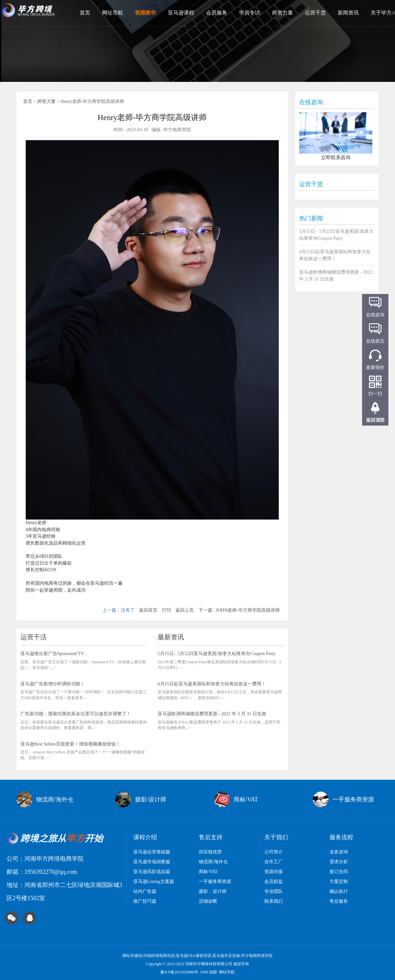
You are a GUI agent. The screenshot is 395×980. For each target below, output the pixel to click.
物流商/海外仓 (213, 862)
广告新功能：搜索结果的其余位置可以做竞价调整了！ (76, 714)
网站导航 (227, 972)
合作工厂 (274, 862)
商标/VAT (208, 872)
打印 (167, 610)
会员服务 (217, 13)
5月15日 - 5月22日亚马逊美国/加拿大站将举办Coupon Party (217, 654)
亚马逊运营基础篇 (152, 852)
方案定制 (339, 882)
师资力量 (282, 13)
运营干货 (315, 13)
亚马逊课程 (181, 13)
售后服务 (339, 901)
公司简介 (274, 852)
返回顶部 (375, 420)
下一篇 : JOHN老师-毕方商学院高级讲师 (239, 610)
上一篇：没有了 (118, 610)
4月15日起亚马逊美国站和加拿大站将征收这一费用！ (212, 684)
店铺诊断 (208, 901)
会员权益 (274, 882)
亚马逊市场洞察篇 (152, 862)
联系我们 (274, 901)
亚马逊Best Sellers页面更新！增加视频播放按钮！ (71, 744)
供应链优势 (210, 852)
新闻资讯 (348, 13)
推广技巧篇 (145, 901)
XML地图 (209, 972)
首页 (85, 13)
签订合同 (339, 872)
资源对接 (274, 872)
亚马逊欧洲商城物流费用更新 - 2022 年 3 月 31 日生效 (212, 714)
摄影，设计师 (213, 891)
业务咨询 (339, 852)
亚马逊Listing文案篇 (154, 882)
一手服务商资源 (215, 882)
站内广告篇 (145, 891)
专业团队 (274, 891)
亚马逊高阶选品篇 (152, 872)
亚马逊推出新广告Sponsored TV (52, 654)
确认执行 (339, 891)
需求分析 (339, 862)
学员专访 (250, 13)
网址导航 (113, 13)
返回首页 (148, 610)
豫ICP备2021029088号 (179, 972)
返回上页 (185, 610)
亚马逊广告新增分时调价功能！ (53, 684)
